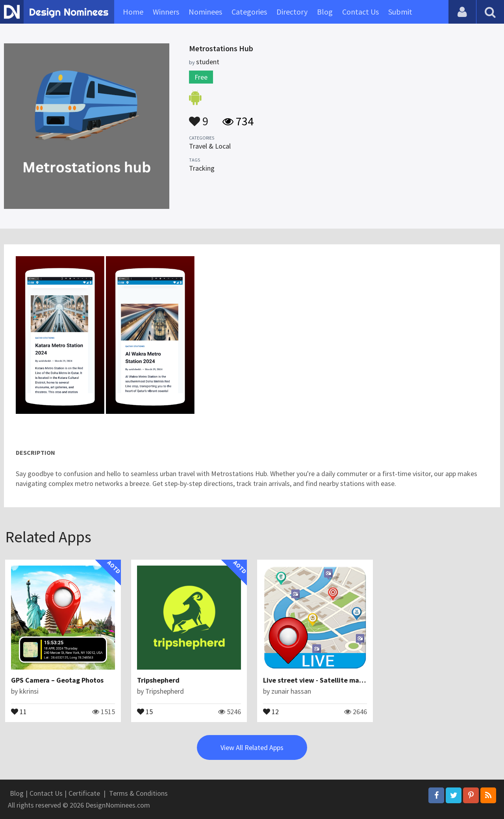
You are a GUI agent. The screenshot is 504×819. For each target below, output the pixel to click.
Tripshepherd (158, 680)
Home (133, 12)
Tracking (202, 168)
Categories (249, 12)
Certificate (84, 793)
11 (19, 711)
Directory (292, 12)
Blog (325, 12)
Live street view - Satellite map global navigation (342, 680)
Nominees (205, 12)
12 (271, 711)
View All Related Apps (252, 747)
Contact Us (360, 12)
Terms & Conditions (138, 793)
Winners (166, 12)
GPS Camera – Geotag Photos (57, 680)
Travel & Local (210, 146)
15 (145, 711)
